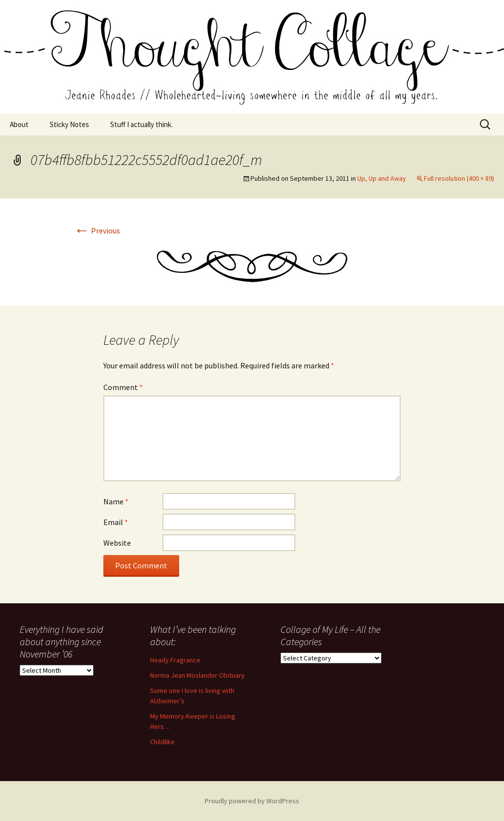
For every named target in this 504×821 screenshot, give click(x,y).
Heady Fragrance (175, 660)
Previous (97, 230)
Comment (123, 387)
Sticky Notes (69, 124)
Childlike (162, 742)
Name (116, 501)
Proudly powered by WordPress (252, 801)
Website (117, 543)
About (19, 124)
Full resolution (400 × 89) (459, 178)
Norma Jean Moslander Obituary (197, 675)
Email (116, 522)
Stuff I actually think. (142, 124)
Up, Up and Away (382, 178)
